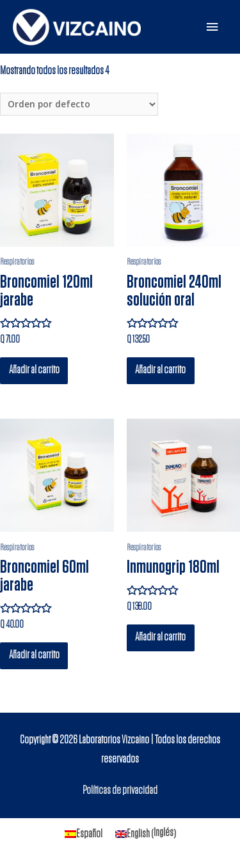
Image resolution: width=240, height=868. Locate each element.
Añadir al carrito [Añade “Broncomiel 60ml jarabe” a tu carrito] (34, 655)
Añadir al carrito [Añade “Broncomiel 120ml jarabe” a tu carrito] (34, 370)
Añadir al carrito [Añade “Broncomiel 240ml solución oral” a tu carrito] (160, 370)
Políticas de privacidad (120, 791)
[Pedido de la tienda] (79, 105)
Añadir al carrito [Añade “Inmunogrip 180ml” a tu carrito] (160, 637)
